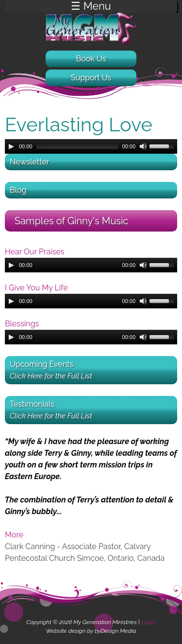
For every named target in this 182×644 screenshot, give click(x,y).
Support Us (91, 78)
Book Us (91, 59)
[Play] (11, 146)
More (14, 535)
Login (149, 622)
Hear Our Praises (35, 252)
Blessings (22, 324)
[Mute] (143, 146)
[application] (91, 146)
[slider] (77, 146)
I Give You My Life (36, 288)
